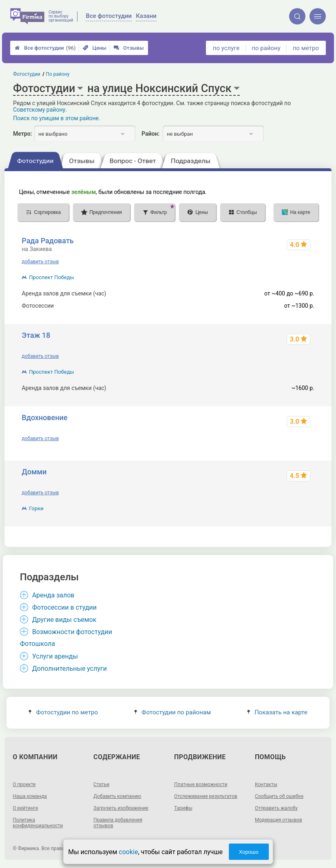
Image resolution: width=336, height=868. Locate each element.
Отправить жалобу (276, 808)
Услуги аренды (55, 656)
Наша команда (30, 796)
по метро (306, 48)
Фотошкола (38, 644)
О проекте (24, 784)
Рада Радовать (48, 241)
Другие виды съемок (64, 620)
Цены (95, 48)
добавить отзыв (40, 262)
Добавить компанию (117, 796)
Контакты (266, 784)
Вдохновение (44, 417)
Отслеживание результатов (206, 796)
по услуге (226, 48)
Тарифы (183, 808)
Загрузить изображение (121, 808)
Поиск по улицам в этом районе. (57, 118)
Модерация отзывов (279, 820)
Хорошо (249, 852)
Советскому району (39, 110)
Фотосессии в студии (64, 607)
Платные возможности (201, 784)
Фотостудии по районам (172, 712)
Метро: (22, 134)
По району (58, 74)
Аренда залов (53, 595)
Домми (34, 472)
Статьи (101, 784)
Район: (150, 134)
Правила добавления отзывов (118, 823)
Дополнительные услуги (70, 669)
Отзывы (129, 48)
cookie (128, 852)
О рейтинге (25, 808)
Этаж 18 (36, 335)
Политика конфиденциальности (38, 823)
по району (266, 48)
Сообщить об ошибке (279, 796)
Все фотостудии (45, 48)
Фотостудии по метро (63, 712)
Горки (36, 508)
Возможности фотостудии (72, 632)
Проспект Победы (51, 277)
